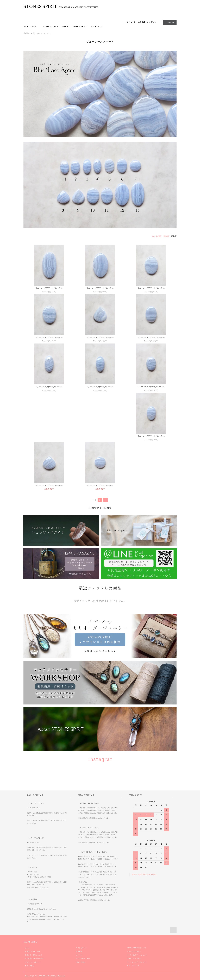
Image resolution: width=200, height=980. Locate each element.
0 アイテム (170, 22)
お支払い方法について (33, 902)
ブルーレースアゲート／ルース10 (49, 337)
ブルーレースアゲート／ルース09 (100, 337)
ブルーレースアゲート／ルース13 (49, 288)
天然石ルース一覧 (29, 33)
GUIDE (65, 27)
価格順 (166, 236)
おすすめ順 (157, 236)
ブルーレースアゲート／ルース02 (151, 387)
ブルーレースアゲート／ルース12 (100, 288)
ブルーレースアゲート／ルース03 (100, 387)
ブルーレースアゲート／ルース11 (151, 288)
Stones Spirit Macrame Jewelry (144, 825)
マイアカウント (129, 22)
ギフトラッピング (133, 916)
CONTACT (97, 27)
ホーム (27, 899)
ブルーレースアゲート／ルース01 (49, 436)
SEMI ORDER (51, 27)
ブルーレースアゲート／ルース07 (151, 436)
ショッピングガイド (134, 902)
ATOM (83, 913)
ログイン (152, 22)
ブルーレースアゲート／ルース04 (49, 387)
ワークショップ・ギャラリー (137, 913)
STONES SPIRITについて (136, 899)
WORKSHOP (80, 27)
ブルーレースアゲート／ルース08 (100, 436)
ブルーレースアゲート (44, 33)
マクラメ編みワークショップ (137, 906)
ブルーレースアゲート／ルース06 (151, 337)
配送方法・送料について (33, 906)
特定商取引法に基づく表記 (34, 909)
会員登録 (141, 22)
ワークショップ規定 (134, 909)
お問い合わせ (30, 916)
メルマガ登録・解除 (83, 909)
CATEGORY (31, 27)
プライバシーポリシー (33, 913)
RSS (78, 913)
